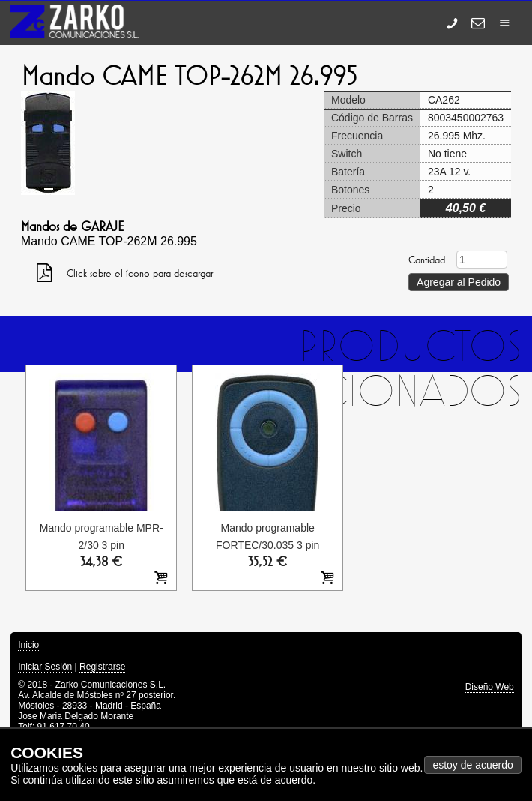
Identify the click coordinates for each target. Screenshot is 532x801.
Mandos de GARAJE (72, 226)
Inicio (28, 645)
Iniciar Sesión (45, 667)
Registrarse (102, 667)
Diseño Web (490, 687)
